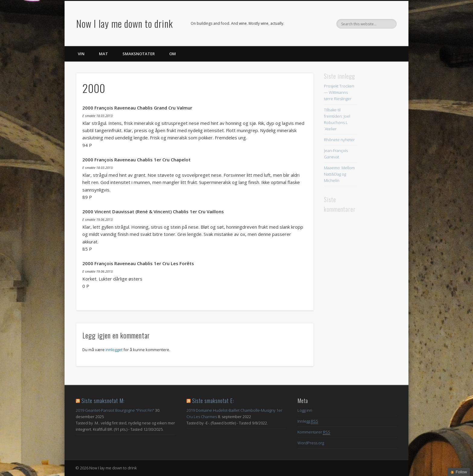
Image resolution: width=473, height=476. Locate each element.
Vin (81, 54)
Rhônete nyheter (339, 140)
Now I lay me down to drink (125, 23)
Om (173, 54)
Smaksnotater (139, 54)
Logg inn (305, 410)
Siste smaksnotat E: (213, 401)
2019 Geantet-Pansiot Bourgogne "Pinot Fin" (115, 410)
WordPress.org (311, 443)
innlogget (114, 350)
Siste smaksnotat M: (103, 401)
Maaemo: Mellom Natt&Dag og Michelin (339, 174)
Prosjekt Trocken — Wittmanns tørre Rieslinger (339, 92)
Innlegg (308, 421)
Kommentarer (314, 432)
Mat (103, 54)
